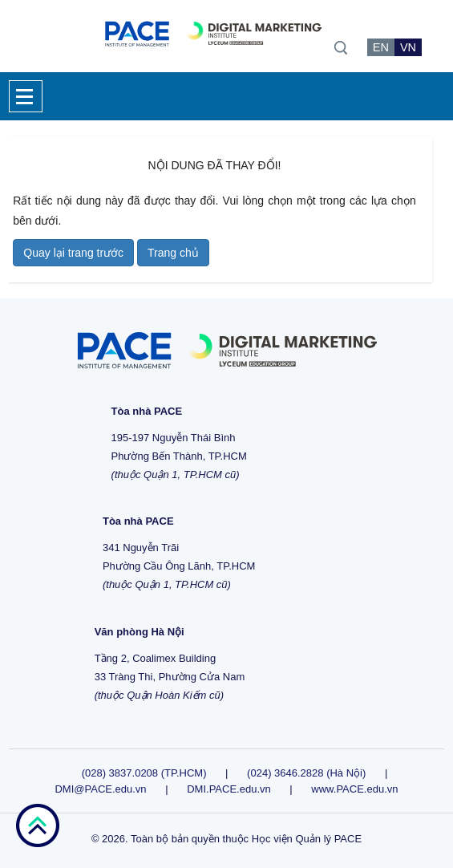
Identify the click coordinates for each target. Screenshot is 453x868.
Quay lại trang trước (73, 253)
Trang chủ (173, 253)
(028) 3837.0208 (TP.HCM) (146, 773)
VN (408, 47)
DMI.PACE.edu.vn (229, 789)
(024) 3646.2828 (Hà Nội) (306, 773)
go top (37, 825)
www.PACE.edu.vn (354, 789)
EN (381, 47)
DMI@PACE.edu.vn (100, 789)
